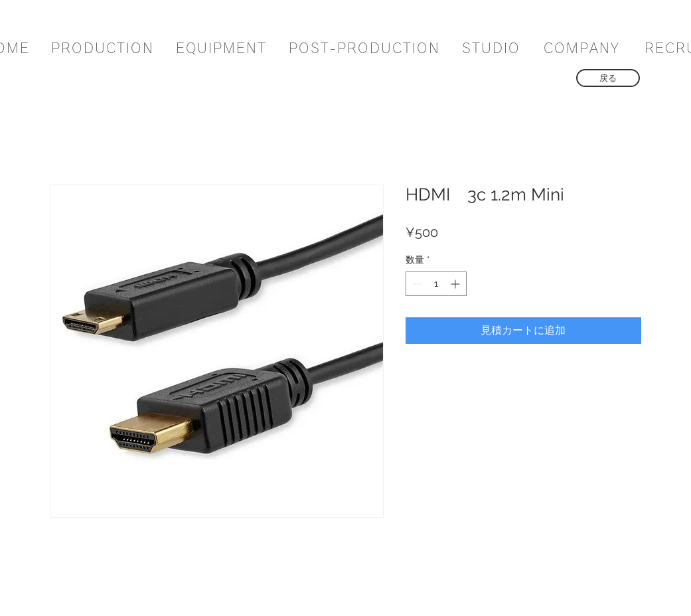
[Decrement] (416, 284)
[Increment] (456, 284)
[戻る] (608, 78)
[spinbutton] (436, 284)
